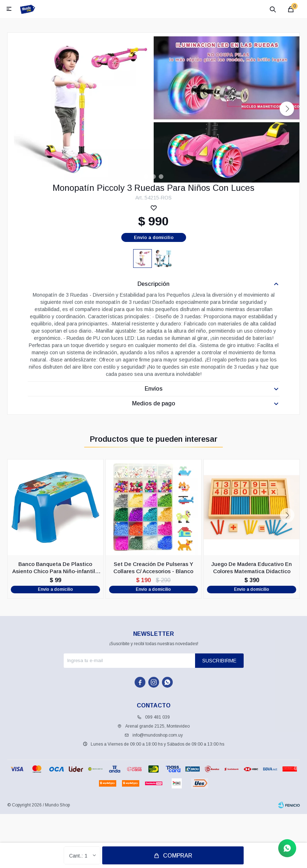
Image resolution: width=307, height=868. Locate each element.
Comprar (178, 856)
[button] (287, 109)
